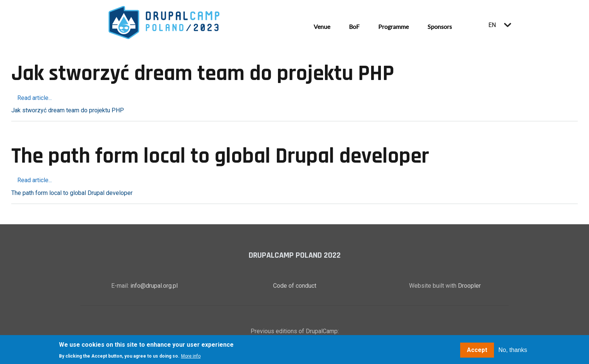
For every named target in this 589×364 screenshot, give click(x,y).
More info (191, 357)
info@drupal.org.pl (154, 286)
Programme (393, 26)
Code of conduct (295, 286)
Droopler (469, 286)
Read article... (35, 98)
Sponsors (440, 26)
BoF (354, 26)
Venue (322, 26)
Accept (477, 351)
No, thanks (513, 351)
